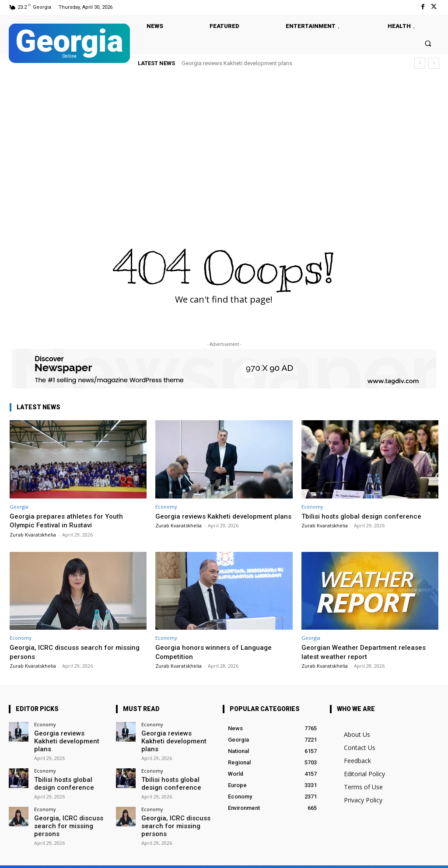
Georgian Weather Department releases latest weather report (368, 652)
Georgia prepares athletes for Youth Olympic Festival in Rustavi (70, 520)
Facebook (65, 856)
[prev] (420, 63)
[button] (428, 43)
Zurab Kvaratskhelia (33, 535)
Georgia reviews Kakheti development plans (237, 63)
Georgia (19, 507)
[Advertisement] (224, 142)
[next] (434, 63)
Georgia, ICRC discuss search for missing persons (65, 652)
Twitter (110, 856)
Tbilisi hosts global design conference (366, 516)
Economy (166, 507)
